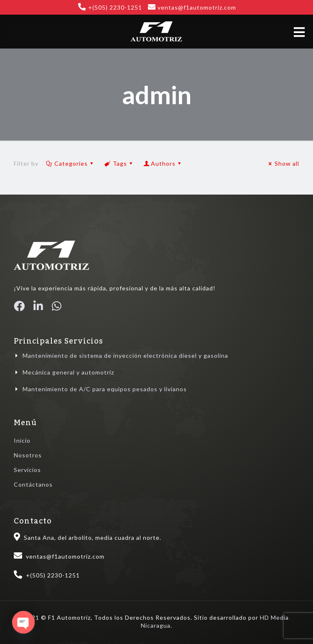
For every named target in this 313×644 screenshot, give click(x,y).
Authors (163, 163)
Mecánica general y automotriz (68, 372)
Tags (119, 163)
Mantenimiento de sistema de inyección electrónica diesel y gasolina (125, 355)
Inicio (22, 440)
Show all (283, 163)
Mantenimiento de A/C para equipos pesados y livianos (105, 389)
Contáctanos (33, 484)
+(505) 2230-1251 (115, 7)
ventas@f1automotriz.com (197, 7)
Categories (70, 163)
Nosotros (28, 455)
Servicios (27, 470)
